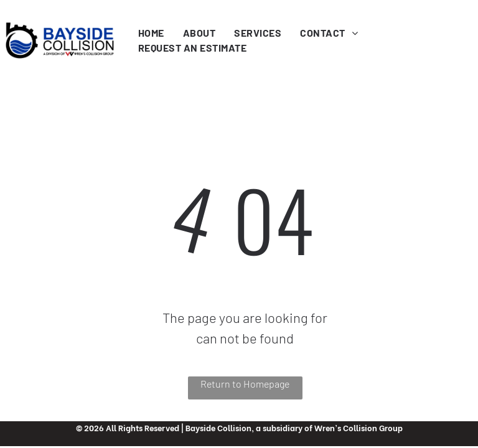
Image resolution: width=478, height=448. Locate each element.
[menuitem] (151, 33)
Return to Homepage (245, 384)
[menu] (451, 27)
